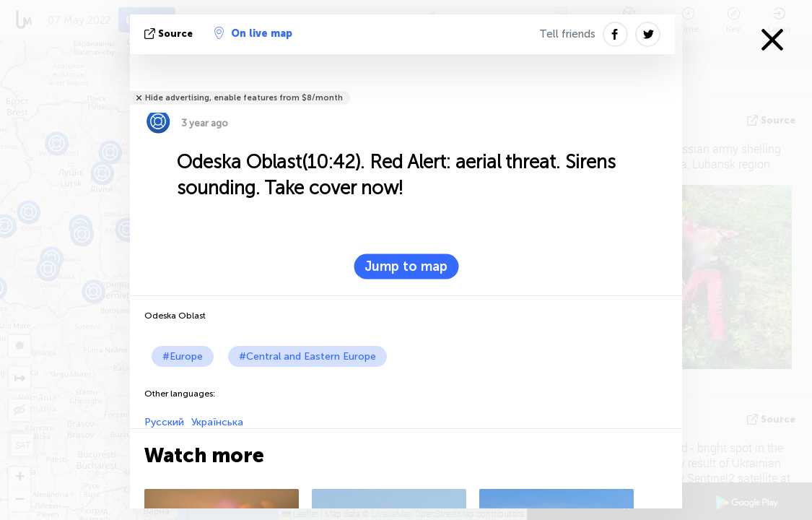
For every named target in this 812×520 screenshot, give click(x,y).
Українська (217, 422)
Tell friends (567, 34)
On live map (253, 33)
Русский (164, 422)
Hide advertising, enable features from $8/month (244, 98)
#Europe (183, 356)
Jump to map (406, 266)
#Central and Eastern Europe (307, 356)
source (170, 34)
